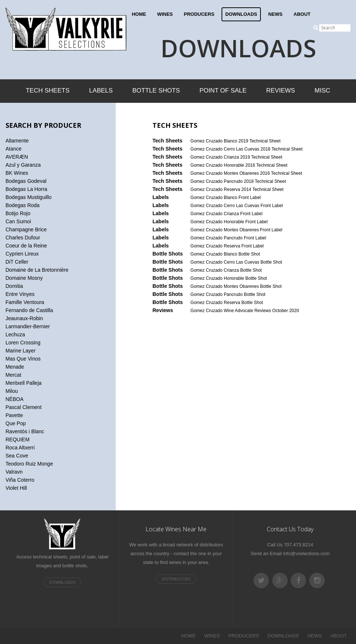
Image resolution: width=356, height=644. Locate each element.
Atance (14, 149)
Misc (322, 91)
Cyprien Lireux (22, 254)
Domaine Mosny (24, 278)
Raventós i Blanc (25, 431)
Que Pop (16, 423)
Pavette (14, 415)
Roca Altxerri (20, 448)
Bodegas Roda (23, 205)
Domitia (14, 286)
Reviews (281, 91)
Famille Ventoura (25, 302)
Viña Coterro (20, 480)
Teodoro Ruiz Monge (29, 464)
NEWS (275, 14)
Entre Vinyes (20, 294)
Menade (15, 367)
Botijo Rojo (18, 213)
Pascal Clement (24, 407)
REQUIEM (17, 439)
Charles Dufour (23, 238)
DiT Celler (17, 262)
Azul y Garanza (23, 165)
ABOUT (302, 14)
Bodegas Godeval (26, 181)
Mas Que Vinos (23, 359)
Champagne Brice (26, 229)
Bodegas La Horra (26, 189)
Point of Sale (223, 91)
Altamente (17, 141)
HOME (139, 14)
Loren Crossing (23, 343)
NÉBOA (15, 399)
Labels (101, 91)
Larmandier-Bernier (28, 326)
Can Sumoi (18, 221)
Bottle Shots (156, 91)
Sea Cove (17, 456)
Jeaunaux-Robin (24, 318)
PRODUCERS (199, 14)
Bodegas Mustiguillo (28, 197)
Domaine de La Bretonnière (37, 270)
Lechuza (15, 334)
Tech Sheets (48, 91)
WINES (165, 14)
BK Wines (17, 173)
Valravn (14, 472)
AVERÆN (17, 157)
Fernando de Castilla (29, 310)
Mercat (13, 375)
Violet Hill (16, 488)
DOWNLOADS (241, 14)
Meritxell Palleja (24, 383)
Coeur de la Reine (26, 246)
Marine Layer (21, 351)
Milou (12, 391)
